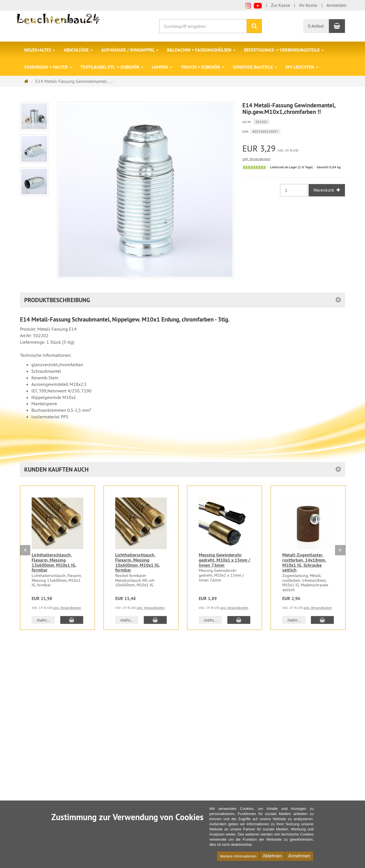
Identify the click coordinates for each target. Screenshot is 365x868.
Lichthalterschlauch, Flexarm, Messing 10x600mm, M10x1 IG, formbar (138, 562)
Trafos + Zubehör (202, 67)
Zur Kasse (280, 5)
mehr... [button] (43, 620)
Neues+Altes (40, 50)
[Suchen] (254, 26)
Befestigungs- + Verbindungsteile (284, 50)
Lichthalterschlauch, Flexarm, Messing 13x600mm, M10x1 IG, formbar (54, 562)
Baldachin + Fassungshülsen (201, 50)
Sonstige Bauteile (255, 67)
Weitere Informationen (238, 856)
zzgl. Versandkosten (256, 159)
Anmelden (336, 5)
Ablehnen (272, 856)
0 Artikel (316, 26)
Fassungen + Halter (48, 67)
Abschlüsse (78, 50)
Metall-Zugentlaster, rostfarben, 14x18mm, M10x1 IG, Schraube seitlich (304, 562)
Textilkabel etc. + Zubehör (112, 67)
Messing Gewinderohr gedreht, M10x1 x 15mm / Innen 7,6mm (225, 560)
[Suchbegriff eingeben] (203, 26)
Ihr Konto (308, 5)
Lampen (162, 67)
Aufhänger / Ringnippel (130, 50)
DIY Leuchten (302, 67)
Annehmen (299, 856)
